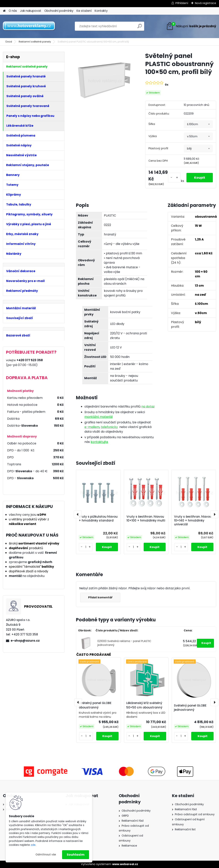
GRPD (125, 816)
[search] (140, 28)
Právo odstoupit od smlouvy (195, 814)
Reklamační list (185, 829)
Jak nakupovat (31, 11)
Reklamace (129, 846)
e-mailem (92, 427)
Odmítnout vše (46, 855)
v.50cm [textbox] (192, 136)
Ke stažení (84, 11)
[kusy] (174, 178)
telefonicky (109, 427)
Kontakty (101, 11)
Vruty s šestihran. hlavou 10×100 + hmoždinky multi (146, 519)
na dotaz (148, 406)
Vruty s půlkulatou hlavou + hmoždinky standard (98, 519)
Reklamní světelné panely (35, 42)
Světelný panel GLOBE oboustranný (95, 705)
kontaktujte (99, 442)
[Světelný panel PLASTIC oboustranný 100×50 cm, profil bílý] (104, 80)
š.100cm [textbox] (192, 124)
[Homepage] (4, 11)
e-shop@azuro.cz (25, 641)
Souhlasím (76, 855)
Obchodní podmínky (59, 11)
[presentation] (78, 514)
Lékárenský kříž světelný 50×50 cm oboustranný (144, 705)
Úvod (9, 42)
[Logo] (29, 26)
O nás (13, 11)
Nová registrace (206, 3)
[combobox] (198, 124)
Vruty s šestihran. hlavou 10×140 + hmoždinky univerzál (193, 521)
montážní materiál (99, 417)
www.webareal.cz (125, 864)
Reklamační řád (133, 821)
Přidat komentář (100, 597)
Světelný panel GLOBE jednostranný (190, 708)
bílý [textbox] (189, 149)
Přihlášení (182, 3)
